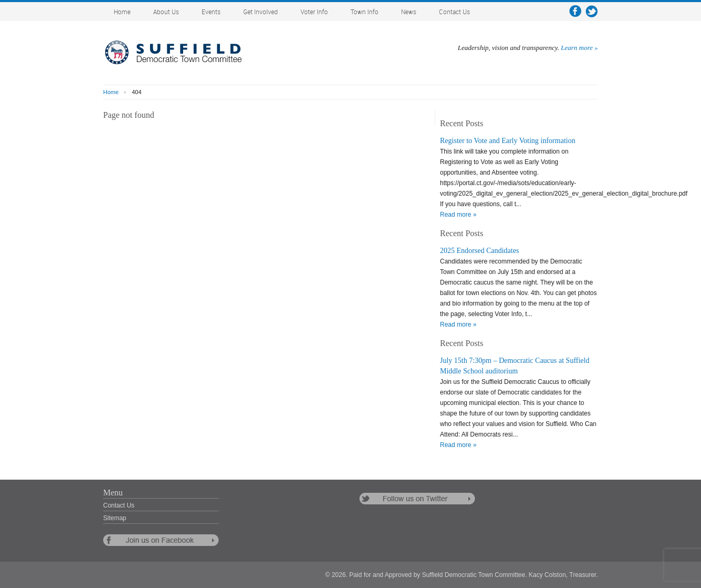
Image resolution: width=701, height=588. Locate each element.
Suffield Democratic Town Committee (182, 53)
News (409, 12)
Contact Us (454, 12)
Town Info (364, 12)
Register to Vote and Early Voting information (508, 141)
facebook (575, 11)
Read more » (458, 215)
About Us (166, 12)
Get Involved (261, 12)
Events (211, 12)
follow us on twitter (417, 499)
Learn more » (579, 48)
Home (122, 12)
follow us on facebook (161, 540)
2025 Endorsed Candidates (479, 251)
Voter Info (314, 12)
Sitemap (115, 518)
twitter (592, 11)
